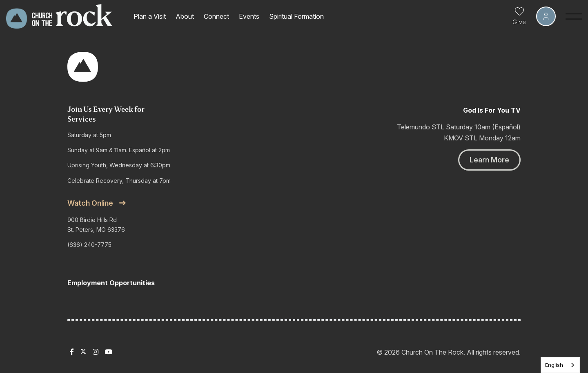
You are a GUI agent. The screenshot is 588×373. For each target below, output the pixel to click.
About (185, 16)
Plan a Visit (150, 16)
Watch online (90, 203)
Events (249, 16)
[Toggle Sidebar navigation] (574, 16)
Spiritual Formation (296, 16)
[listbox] (560, 365)
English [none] (554, 365)
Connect (216, 16)
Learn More (489, 160)
